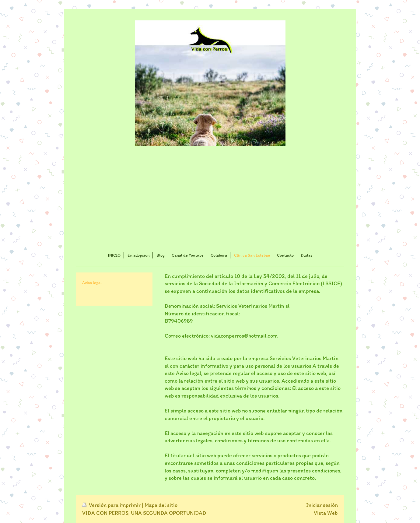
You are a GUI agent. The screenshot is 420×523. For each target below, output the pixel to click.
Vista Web (326, 513)
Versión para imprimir (112, 505)
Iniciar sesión (322, 505)
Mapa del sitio (161, 505)
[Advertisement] (210, 200)
